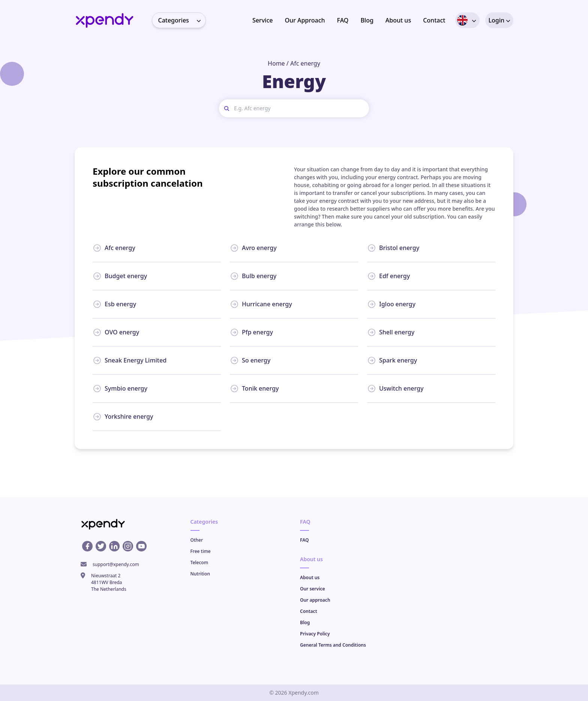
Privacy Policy (315, 634)
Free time (201, 551)
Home (276, 63)
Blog (367, 20)
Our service (313, 589)
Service (263, 20)
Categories (182, 20)
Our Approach (305, 20)
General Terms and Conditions (333, 645)
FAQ (343, 20)
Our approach (315, 600)
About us (398, 20)
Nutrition (200, 574)
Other (197, 540)
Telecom (199, 562)
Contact (434, 20)
